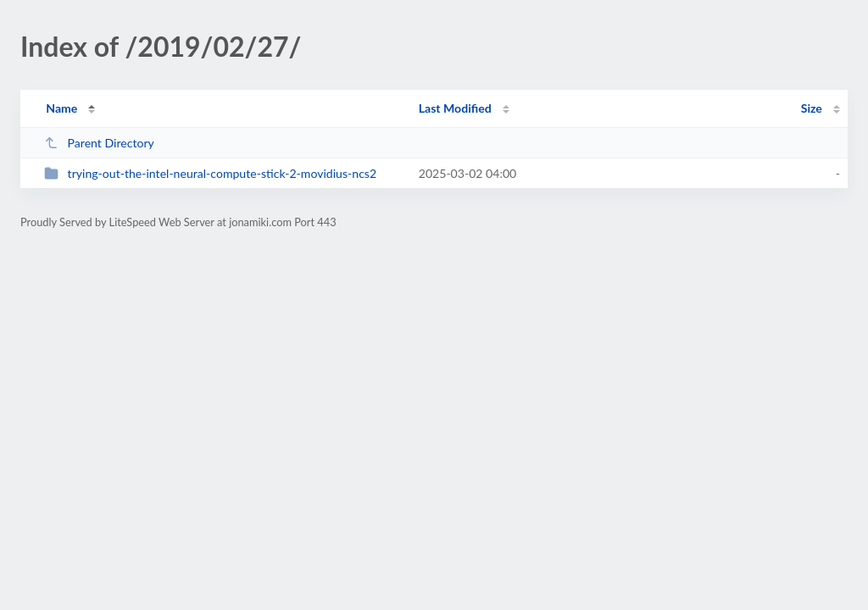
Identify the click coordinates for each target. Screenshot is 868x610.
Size (812, 108)
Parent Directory (99, 143)
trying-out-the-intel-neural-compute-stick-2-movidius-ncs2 (210, 173)
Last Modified (455, 108)
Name (61, 108)
